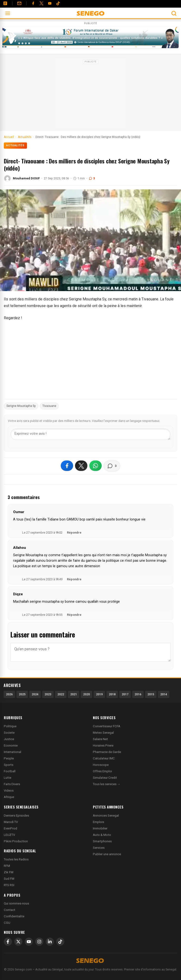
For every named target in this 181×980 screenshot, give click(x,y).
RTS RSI (9, 885)
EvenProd (10, 828)
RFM (7, 866)
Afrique (9, 797)
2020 (86, 694)
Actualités (15, 145)
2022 (61, 694)
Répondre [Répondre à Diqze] (74, 615)
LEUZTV (9, 835)
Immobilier (100, 828)
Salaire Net (100, 739)
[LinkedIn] (50, 942)
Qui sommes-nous (16, 903)
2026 (9, 694)
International (13, 752)
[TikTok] (60, 942)
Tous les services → (107, 784)
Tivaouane (49, 406)
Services (99, 848)
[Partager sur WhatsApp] (96, 466)
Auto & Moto (102, 835)
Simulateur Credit (105, 778)
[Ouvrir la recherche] (174, 13)
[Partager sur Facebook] (67, 466)
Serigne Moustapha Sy (21, 406)
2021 (74, 694)
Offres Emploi (102, 771)
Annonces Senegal (106, 816)
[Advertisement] (90, 95)
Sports (9, 765)
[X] (18, 942)
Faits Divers (12, 784)
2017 (125, 694)
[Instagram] (39, 942)
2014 (164, 694)
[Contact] (19, 3)
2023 (48, 694)
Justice (9, 739)
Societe (9, 733)
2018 (112, 694)
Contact (10, 910)
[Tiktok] (58, 3)
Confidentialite (14, 916)
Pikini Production (16, 841)
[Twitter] (41, 3)
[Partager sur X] (81, 466)
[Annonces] (5, 3)
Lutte (8, 778)
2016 (138, 694)
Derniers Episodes (16, 816)
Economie (11, 745)
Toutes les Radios (16, 859)
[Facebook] (33, 3)
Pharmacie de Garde (107, 752)
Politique (10, 726)
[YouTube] (50, 3)
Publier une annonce (107, 854)
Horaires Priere (103, 745)
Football (10, 771)
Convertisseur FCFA (107, 726)
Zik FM (9, 872)
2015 (151, 694)
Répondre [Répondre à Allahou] (74, 579)
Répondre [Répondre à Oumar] (74, 533)
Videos (9, 791)
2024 (35, 694)
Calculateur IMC (104, 758)
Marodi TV (11, 822)
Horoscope (101, 765)
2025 (22, 694)
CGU (7, 923)
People (9, 758)
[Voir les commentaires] (112, 466)
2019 (99, 694)
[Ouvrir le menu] (8, 13)
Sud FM (9, 879)
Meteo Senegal (103, 733)
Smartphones (102, 841)
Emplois (98, 822)
